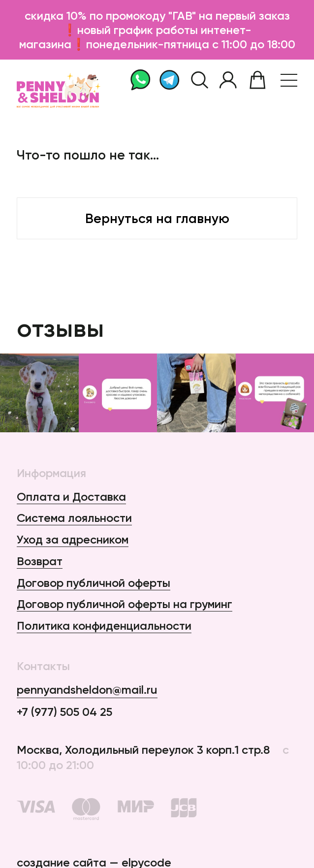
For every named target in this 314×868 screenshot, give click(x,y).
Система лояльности (74, 518)
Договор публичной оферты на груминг (125, 604)
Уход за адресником (73, 539)
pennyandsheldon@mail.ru (87, 690)
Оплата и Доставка (71, 497)
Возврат (40, 561)
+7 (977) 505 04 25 (64, 712)
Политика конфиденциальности (104, 626)
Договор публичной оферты (94, 583)
